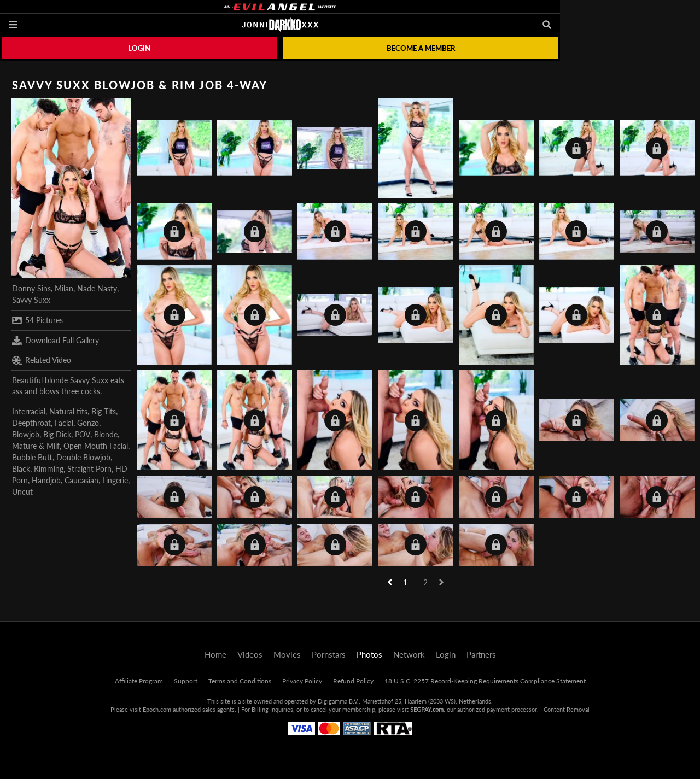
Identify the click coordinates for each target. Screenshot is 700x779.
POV (83, 434)
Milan (64, 288)
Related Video (42, 360)
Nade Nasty (97, 288)
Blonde (106, 434)
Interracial (29, 411)
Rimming (49, 469)
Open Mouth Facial (96, 446)
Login (139, 48)
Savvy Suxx (31, 300)
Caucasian (81, 480)
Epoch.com (157, 709)
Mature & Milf (36, 446)
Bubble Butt (32, 457)
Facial (64, 423)
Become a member (421, 48)
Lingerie (115, 480)
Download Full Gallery (56, 341)
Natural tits (68, 411)
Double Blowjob (83, 457)
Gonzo (88, 423)
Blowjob (26, 434)
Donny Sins (31, 288)
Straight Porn (89, 469)
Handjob (46, 480)
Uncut (22, 492)
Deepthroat (31, 423)
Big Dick (57, 434)
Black (21, 469)
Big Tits (104, 411)
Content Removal (567, 709)
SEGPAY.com (427, 709)
